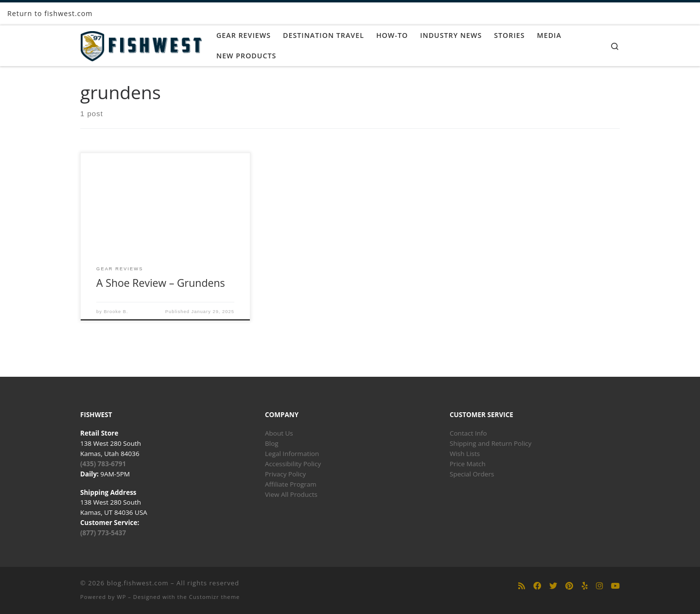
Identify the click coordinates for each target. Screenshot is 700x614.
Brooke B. (116, 312)
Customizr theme (215, 597)
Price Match (468, 464)
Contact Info (468, 433)
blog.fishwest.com (138, 583)
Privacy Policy (285, 474)
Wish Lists (465, 454)
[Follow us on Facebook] (537, 586)
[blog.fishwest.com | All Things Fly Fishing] (141, 44)
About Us (279, 433)
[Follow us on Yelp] (585, 586)
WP (121, 597)
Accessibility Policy (293, 464)
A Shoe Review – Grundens (161, 283)
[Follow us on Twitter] (553, 586)
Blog (272, 443)
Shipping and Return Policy (490, 443)
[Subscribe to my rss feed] (522, 586)
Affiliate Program (291, 484)
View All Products (291, 494)
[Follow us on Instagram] (599, 586)
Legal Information (292, 454)
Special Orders (472, 474)
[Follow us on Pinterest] (569, 586)
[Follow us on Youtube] (615, 586)
